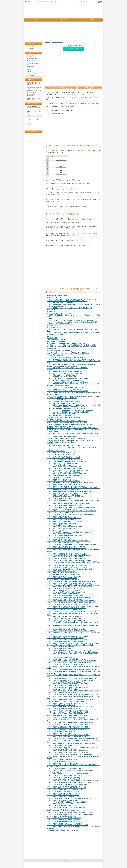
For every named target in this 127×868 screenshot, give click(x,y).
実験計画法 (50, 444)
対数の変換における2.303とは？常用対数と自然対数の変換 (64, 417)
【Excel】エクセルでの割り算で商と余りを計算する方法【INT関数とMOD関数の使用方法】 (73, 560)
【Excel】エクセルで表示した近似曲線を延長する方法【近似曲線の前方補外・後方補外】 (72, 544)
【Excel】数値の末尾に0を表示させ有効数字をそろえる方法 (64, 458)
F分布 (49, 336)
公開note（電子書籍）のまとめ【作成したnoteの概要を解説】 (34, 108)
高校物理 (29, 69)
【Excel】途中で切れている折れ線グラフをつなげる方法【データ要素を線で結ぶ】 (70, 483)
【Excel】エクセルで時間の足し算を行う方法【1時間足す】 (64, 820)
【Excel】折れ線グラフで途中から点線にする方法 (61, 453)
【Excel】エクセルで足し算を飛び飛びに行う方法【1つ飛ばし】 (65, 823)
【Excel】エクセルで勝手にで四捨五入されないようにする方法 (65, 506)
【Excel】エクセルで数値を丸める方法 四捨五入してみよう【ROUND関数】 (69, 504)
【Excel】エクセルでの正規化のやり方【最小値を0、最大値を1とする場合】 (68, 726)
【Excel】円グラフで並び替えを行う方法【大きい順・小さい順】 (65, 460)
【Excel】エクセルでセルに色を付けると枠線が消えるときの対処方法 (67, 486)
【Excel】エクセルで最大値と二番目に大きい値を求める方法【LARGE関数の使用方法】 (72, 582)
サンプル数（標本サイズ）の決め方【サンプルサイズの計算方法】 (66, 701)
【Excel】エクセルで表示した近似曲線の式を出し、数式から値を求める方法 (68, 532)
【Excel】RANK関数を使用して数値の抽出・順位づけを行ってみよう (67, 462)
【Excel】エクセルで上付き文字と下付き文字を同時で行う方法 (65, 469)
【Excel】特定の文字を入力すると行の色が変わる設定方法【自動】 (66, 497)
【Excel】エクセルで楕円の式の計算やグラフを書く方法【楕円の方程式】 (68, 737)
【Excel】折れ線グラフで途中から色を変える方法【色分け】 (64, 456)
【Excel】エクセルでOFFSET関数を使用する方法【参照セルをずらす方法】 (68, 684)
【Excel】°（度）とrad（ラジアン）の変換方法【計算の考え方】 (65, 387)
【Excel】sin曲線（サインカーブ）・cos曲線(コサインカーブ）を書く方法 (68, 391)
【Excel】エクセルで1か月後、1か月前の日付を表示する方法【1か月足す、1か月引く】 (72, 813)
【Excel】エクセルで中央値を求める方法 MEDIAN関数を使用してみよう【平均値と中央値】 (73, 652)
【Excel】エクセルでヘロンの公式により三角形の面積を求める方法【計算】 (68, 751)
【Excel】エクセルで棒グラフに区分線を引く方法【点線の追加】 (65, 589)
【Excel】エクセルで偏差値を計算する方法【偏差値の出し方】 (65, 790)
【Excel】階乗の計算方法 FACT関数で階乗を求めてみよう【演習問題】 (68, 368)
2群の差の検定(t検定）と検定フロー (57, 340)
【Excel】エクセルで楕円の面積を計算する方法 (60, 761)
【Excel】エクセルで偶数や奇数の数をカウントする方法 (63, 795)
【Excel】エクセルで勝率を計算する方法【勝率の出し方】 (64, 689)
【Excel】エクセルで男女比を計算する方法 (59, 499)
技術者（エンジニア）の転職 (34, 115)
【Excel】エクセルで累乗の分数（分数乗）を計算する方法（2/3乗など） (67, 629)
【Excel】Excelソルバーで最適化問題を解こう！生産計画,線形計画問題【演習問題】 (71, 410)
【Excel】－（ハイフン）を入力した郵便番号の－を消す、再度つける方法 (68, 379)
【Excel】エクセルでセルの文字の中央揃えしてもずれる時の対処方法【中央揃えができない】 (73, 585)
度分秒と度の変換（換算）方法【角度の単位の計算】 (62, 816)
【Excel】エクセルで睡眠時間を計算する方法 (60, 534)
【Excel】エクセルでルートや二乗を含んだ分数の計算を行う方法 (65, 638)
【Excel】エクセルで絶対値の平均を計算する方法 (61, 705)
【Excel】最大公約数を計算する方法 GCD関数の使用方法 (64, 490)
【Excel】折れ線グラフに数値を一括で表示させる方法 (62, 573)
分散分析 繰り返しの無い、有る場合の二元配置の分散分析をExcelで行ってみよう (70, 424)
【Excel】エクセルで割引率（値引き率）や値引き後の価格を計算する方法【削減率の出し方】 (73, 691)
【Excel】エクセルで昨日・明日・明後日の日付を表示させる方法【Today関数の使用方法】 (73, 739)
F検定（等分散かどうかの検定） (56, 342)
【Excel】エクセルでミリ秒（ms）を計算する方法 (61, 571)
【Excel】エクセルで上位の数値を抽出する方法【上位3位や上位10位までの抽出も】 (71, 783)
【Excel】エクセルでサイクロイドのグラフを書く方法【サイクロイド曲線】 (68, 735)
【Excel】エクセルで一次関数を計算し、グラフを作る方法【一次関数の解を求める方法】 (72, 679)
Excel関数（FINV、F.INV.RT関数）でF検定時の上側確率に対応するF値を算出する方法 (71, 345)
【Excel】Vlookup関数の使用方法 (57, 400)
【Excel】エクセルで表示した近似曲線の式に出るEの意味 (63, 543)
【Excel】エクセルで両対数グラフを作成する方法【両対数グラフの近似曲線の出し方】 (72, 601)
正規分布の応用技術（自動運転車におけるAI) (60, 324)
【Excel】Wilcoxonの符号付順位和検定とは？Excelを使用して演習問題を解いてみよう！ (72, 359)
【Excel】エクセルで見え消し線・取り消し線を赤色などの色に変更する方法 (68, 555)
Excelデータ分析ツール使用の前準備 (57, 296)
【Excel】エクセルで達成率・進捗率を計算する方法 (62, 523)
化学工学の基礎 (31, 67)
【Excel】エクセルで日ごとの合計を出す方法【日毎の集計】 (64, 779)
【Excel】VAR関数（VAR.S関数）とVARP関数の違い (62, 403)
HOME (37, 19)
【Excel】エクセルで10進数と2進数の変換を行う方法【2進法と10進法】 (67, 784)
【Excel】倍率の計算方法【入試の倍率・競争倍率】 (62, 479)
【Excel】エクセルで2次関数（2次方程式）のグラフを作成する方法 (66, 620)
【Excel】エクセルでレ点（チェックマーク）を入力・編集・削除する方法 (68, 470)
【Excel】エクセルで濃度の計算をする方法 (59, 806)
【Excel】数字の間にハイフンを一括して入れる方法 (62, 377)
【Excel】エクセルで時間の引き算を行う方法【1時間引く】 (64, 821)
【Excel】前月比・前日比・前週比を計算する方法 (61, 529)
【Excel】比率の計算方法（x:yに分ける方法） (60, 477)
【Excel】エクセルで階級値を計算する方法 (59, 649)
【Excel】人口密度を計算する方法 (57, 530)
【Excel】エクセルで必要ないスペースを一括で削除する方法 (64, 467)
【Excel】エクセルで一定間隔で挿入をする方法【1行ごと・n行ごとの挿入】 (68, 730)
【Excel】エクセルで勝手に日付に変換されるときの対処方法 (64, 576)
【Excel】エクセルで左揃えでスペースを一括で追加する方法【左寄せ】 (67, 640)
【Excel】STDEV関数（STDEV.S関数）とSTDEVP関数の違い (64, 402)
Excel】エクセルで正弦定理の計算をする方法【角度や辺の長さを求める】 (68, 716)
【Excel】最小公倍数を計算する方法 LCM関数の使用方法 (64, 495)
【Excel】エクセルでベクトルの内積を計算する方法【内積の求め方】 (67, 714)
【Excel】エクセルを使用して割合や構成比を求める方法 (63, 463)
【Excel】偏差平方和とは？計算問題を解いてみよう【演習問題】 (65, 522)
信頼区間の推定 (52, 312)
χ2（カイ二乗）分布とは (54, 327)
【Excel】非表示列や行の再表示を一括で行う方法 (61, 414)
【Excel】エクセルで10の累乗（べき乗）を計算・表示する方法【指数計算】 (68, 604)
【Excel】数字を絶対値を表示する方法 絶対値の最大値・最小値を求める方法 (69, 492)
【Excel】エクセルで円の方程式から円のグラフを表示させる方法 (65, 664)
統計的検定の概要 (52, 338)
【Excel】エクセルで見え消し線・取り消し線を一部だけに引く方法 (66, 553)
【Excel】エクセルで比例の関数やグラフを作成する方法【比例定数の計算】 (68, 687)
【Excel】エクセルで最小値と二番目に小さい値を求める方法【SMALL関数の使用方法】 (72, 583)
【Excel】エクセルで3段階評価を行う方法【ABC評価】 (63, 760)
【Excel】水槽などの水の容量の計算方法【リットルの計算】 (64, 590)
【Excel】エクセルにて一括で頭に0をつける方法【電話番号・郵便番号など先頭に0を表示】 (73, 606)
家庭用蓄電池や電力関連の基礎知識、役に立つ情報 (34, 91)
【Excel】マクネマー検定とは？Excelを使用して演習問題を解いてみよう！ (68, 357)
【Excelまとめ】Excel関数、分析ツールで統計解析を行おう (64, 437)
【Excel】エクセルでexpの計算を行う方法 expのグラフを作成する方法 (67, 566)
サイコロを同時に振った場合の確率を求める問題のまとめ (63, 580)
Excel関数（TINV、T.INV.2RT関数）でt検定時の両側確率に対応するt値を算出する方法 (71, 347)
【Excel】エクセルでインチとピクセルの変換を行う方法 (63, 763)
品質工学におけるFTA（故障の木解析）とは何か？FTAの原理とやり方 (67, 439)
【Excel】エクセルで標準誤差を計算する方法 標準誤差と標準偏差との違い (68, 663)
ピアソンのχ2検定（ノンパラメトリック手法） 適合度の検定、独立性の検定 (68, 354)
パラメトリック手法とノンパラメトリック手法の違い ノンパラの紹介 (67, 352)
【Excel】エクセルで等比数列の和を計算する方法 (61, 733)
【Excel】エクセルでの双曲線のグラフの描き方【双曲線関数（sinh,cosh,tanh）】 (70, 707)
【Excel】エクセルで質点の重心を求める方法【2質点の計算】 (64, 709)
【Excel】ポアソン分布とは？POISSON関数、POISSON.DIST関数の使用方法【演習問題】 (72, 322)
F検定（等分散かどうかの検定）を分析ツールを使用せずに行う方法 (66, 343)
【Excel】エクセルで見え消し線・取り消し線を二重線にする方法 (65, 557)
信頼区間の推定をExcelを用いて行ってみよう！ (60, 313)
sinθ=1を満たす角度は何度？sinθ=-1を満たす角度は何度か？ (64, 830)
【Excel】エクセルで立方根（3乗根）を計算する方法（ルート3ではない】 (68, 636)
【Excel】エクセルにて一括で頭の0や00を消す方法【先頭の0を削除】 (67, 608)
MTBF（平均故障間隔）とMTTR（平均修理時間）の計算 (63, 811)
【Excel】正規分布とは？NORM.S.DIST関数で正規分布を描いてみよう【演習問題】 (71, 320)
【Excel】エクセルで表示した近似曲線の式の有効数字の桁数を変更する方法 (68, 541)
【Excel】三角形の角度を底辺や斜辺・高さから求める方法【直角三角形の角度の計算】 (72, 631)
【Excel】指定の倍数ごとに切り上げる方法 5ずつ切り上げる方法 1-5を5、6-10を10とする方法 (74, 405)
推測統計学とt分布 (52, 326)
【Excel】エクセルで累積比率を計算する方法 (60, 539)
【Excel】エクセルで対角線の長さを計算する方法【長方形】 (64, 793)
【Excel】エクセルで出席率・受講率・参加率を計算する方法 (64, 518)
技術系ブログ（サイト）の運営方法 (34, 112)
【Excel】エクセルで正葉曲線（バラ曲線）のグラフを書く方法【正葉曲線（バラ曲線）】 (72, 744)
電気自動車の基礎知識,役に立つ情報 (34, 88)
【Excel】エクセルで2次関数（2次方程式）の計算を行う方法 (64, 619)
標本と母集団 (51, 310)
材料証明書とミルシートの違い (56, 451)
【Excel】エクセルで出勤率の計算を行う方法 (60, 746)
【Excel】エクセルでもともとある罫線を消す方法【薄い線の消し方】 (67, 509)
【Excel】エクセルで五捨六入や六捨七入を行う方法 (62, 749)
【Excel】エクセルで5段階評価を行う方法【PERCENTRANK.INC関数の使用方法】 (71, 754)
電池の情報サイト (63, 865)
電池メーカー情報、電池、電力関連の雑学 (34, 95)
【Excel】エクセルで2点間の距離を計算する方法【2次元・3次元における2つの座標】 (71, 680)
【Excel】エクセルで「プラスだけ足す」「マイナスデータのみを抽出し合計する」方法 (72, 611)
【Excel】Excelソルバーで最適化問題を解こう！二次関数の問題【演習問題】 (69, 412)
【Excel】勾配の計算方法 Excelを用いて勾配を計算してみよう (65, 389)
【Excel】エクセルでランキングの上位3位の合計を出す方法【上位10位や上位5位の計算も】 (73, 781)
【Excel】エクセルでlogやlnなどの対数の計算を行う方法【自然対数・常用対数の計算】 (72, 603)
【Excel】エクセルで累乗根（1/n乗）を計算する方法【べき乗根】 (66, 641)
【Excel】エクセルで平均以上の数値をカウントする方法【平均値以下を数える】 (70, 799)
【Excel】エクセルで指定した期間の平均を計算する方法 (63, 791)
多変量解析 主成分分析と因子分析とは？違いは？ (61, 442)
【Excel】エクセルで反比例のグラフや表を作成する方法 (63, 686)
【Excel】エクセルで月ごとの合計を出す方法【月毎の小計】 (64, 776)
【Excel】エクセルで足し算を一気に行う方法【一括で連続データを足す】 (68, 825)
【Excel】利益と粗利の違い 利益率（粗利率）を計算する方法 (65, 484)
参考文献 (50, 370)
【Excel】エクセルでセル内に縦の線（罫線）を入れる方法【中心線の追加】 (68, 753)
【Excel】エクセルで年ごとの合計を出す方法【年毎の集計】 (64, 777)
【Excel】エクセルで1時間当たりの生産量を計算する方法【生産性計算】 (68, 802)
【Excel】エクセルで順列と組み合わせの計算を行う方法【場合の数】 (67, 807)
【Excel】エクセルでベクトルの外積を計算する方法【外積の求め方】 (67, 717)
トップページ (47, 42)
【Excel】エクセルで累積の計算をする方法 (59, 537)
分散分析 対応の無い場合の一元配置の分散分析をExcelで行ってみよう (67, 421)
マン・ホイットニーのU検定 (55, 356)
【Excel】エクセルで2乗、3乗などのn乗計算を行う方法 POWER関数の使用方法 (70, 569)
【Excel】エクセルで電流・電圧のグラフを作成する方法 (63, 594)
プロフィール (30, 46)
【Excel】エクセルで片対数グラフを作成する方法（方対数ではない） (67, 599)
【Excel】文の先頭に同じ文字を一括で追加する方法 (62, 416)
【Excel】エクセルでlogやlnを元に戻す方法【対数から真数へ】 (65, 610)
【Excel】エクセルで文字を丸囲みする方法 (59, 465)
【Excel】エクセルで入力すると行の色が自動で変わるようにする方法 (67, 788)
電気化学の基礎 (31, 56)
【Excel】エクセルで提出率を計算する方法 (59, 525)
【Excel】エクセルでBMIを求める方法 (58, 516)
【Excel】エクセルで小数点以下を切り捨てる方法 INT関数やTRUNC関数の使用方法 (71, 507)
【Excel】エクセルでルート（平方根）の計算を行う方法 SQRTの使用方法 (68, 567)
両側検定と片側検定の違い (55, 419)
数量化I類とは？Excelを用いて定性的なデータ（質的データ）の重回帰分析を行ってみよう (72, 428)
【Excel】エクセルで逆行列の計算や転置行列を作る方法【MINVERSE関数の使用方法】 (72, 670)
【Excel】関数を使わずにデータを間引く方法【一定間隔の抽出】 (65, 372)
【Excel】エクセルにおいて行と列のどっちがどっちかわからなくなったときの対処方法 (72, 511)
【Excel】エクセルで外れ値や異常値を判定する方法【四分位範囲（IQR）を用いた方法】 (72, 700)
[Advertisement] (64, 32)
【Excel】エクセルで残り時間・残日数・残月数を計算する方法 (65, 536)
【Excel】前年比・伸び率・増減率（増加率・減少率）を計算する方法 (67, 474)
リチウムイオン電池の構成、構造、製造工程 (34, 75)
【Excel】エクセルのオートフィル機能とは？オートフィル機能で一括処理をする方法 (71, 724)
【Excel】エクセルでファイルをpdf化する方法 (60, 513)
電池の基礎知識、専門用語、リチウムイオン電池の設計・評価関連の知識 (34, 84)
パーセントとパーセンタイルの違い (57, 809)
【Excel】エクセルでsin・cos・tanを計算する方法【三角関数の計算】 (67, 596)
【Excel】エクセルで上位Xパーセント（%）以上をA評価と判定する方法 (68, 774)
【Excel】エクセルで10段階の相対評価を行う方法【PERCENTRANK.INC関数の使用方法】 (73, 747)
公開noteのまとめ (73, 49)
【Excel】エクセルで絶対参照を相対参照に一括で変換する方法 (65, 693)
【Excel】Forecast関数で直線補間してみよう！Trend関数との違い (66, 380)
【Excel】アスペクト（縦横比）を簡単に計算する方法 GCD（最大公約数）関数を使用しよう (74, 488)
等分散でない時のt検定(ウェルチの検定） (59, 350)
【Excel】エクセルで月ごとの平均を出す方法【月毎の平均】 (64, 818)
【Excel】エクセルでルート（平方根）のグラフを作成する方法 (65, 617)
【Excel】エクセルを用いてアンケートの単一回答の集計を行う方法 (66, 659)
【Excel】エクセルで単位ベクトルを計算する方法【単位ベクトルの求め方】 (68, 710)
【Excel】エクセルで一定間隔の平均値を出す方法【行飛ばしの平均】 (67, 682)
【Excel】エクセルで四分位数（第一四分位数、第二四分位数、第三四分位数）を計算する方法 (73, 694)
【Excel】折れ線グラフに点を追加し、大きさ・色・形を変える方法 (66, 559)
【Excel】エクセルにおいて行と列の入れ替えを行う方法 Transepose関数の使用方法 (70, 514)
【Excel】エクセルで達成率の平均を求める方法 (60, 647)
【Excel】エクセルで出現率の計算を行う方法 (60, 657)
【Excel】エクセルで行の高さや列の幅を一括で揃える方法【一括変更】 (67, 703)
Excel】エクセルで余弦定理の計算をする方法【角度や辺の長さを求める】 (68, 712)
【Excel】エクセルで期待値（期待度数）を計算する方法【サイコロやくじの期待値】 (71, 814)
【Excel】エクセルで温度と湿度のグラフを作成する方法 (63, 800)
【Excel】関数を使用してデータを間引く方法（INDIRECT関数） (65, 373)
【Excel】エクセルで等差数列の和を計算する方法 (61, 731)
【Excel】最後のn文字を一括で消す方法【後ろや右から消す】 (64, 574)
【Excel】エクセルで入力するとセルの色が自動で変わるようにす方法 (67, 786)
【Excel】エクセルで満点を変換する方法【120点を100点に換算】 (65, 527)
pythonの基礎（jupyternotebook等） (34, 64)
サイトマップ (64, 861)
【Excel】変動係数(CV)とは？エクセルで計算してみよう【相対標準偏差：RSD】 (70, 308)
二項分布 (50, 319)
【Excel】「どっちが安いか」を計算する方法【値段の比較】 (64, 472)
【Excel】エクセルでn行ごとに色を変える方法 (60, 804)
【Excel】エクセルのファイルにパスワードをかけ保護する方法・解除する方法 (69, 493)
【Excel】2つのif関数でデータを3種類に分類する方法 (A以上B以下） (66, 407)
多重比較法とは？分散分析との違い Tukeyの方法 (61, 426)
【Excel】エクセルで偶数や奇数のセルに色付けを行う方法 (64, 797)
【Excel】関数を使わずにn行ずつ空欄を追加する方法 (62, 375)
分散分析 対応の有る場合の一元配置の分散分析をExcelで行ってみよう (67, 423)
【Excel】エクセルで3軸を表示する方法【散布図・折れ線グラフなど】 (67, 592)
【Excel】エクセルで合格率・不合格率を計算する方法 (62, 520)
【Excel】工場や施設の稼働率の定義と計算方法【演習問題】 (64, 476)
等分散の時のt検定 (52, 349)
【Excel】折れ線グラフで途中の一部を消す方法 (60, 454)
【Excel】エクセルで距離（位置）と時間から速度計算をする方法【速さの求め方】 (70, 723)
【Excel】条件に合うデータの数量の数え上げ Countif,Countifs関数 (66, 409)
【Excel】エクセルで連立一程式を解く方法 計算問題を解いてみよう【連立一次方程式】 (72, 661)
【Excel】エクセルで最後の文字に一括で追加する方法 (62, 578)
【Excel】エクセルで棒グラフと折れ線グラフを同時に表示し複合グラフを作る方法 (70, 587)
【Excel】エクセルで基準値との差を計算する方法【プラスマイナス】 (67, 548)
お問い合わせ (30, 49)
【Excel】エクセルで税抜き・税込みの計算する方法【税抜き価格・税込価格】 (69, 597)
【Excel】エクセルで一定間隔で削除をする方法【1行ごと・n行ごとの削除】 (68, 728)
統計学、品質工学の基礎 (57, 42)
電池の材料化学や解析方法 (33, 58)
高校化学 (29, 72)
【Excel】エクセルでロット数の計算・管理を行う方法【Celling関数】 (67, 546)
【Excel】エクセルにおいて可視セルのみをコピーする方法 (64, 481)
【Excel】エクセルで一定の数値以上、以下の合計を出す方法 (64, 769)
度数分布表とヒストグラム (55, 297)
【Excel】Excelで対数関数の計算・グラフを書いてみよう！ (64, 446)
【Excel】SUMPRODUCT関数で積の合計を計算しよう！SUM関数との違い (68, 382)
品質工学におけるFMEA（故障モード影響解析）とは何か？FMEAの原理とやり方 (70, 440)
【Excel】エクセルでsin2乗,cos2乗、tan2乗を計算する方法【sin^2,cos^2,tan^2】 (69, 650)
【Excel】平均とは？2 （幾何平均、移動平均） (60, 303)
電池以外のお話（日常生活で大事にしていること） (34, 99)
